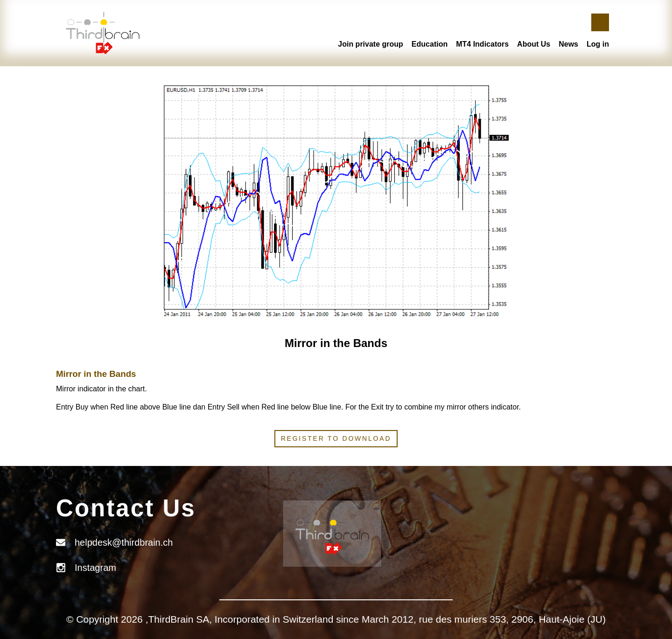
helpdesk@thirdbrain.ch (124, 542)
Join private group (371, 44)
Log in (598, 44)
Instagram (95, 568)
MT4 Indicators (482, 44)
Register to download (336, 438)
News (568, 44)
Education (430, 44)
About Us (534, 44)
